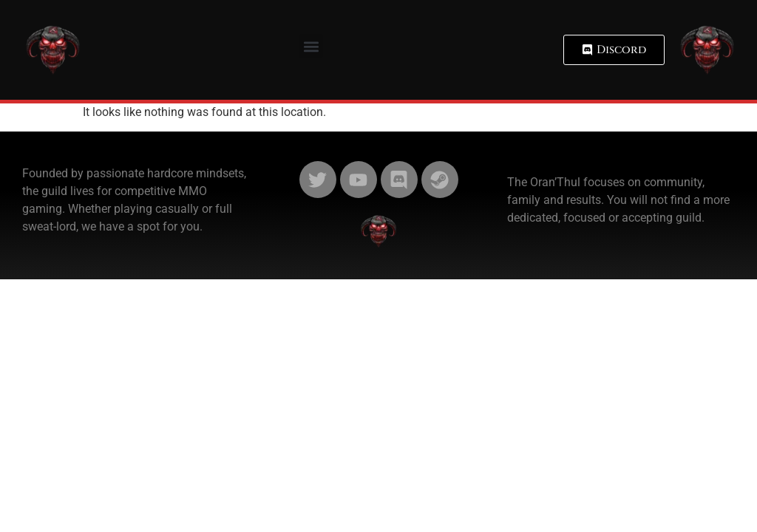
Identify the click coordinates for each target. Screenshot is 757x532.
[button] (311, 46)
